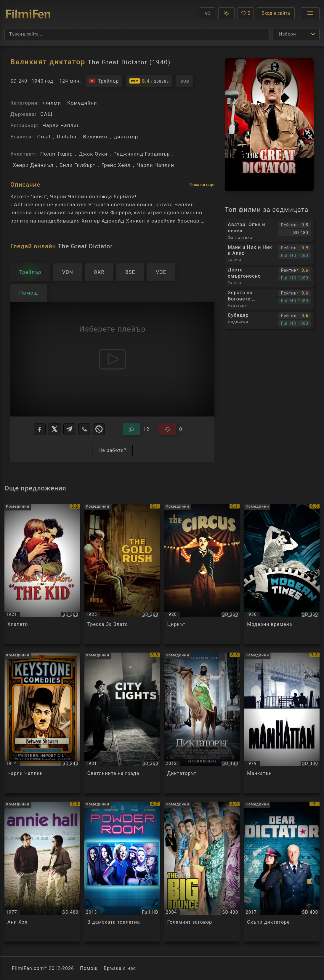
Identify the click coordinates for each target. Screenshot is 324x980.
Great (44, 137)
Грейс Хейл (116, 165)
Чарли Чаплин (61, 125)
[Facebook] (40, 429)
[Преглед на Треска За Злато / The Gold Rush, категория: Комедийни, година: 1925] (122, 574)
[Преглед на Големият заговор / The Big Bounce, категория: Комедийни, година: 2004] (202, 872)
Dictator (67, 137)
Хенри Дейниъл (33, 165)
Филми (52, 103)
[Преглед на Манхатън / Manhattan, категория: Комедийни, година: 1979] (282, 722)
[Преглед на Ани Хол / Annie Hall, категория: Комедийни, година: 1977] (42, 872)
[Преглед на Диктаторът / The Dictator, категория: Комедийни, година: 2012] (202, 722)
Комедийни (82, 103)
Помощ (89, 968)
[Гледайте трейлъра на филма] (104, 81)
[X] (54, 429)
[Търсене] (137, 34)
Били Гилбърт (77, 165)
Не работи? (112, 450)
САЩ (46, 114)
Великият (95, 137)
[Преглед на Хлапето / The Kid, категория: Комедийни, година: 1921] (42, 574)
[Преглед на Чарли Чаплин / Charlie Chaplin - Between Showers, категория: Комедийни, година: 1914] (42, 722)
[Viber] (84, 429)
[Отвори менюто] (310, 13)
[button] (207, 13)
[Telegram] (69, 429)
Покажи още (202, 185)
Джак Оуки (93, 154)
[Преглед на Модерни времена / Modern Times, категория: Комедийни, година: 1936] (282, 574)
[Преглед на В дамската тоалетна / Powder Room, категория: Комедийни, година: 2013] (122, 872)
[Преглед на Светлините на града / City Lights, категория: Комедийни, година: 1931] (122, 722)
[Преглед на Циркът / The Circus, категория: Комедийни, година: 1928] (202, 574)
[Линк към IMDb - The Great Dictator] (149, 81)
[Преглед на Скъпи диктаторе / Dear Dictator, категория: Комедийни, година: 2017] (282, 872)
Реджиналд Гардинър (142, 154)
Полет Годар (57, 154)
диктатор (126, 137)
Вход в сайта (276, 13)
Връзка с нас (120, 968)
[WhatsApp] (99, 429)
